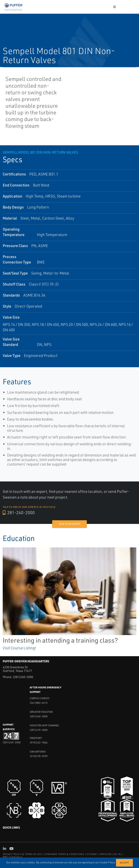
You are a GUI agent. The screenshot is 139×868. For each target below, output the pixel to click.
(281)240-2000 (23, 677)
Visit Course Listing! (19, 648)
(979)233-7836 (39, 742)
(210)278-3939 (39, 756)
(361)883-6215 (39, 703)
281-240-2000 (19, 513)
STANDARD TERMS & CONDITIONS (64, 854)
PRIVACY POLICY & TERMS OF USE (22, 854)
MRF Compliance (13, 857)
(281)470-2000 (39, 730)
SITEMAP (92, 854)
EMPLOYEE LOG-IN (110, 854)
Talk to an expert (70, 524)
